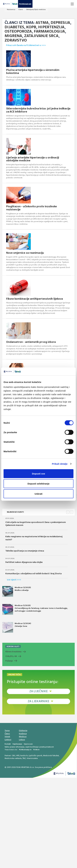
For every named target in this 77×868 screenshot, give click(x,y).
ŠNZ (24, 758)
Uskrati (39, 494)
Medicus (23, 736)
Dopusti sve (38, 473)
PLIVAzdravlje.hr (25, 750)
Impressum (28, 744)
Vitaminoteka (32, 758)
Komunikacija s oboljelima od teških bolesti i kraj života (33, 574)
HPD (18, 756)
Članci (21, 9)
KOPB (31, 27)
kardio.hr (24, 756)
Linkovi (22, 740)
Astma (42, 23)
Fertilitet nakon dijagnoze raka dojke (24, 562)
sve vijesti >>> (14, 580)
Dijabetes (14, 27)
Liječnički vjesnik (35, 756)
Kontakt (8, 744)
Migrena (13, 36)
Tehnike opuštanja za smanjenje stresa (25, 551)
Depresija (60, 23)
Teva (7, 750)
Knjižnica (23, 734)
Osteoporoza (18, 31)
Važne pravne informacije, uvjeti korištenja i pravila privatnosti (29, 747)
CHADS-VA (11, 656)
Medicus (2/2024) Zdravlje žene (17, 627)
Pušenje (9, 661)
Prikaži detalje (60, 464)
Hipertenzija (51, 27)
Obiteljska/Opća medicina (36, 9)
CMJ (14, 756)
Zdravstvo (16, 40)
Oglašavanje (17, 744)
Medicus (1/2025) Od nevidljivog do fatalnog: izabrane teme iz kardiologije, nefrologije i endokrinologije (35, 609)
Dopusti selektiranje (39, 484)
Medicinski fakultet (51, 756)
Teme (7, 730)
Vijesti (7, 736)
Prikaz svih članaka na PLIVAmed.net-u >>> (26, 45)
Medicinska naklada (13, 758)
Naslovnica (11, 9)
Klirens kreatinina (13, 652)
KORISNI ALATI (13, 646)
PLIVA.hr (36, 750)
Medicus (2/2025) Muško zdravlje (17, 591)
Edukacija (23, 730)
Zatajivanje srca (41, 36)
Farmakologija (49, 31)
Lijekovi (8, 740)
